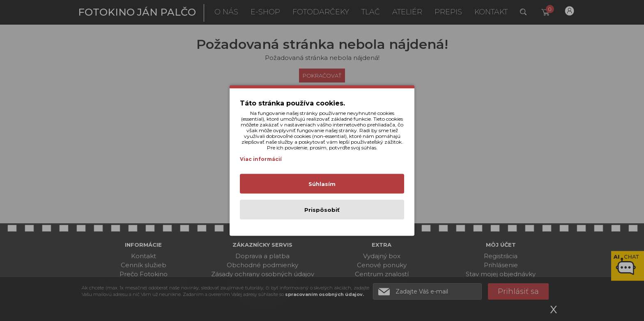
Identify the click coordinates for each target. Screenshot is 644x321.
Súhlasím (322, 184)
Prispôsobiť (322, 210)
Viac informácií (261, 159)
